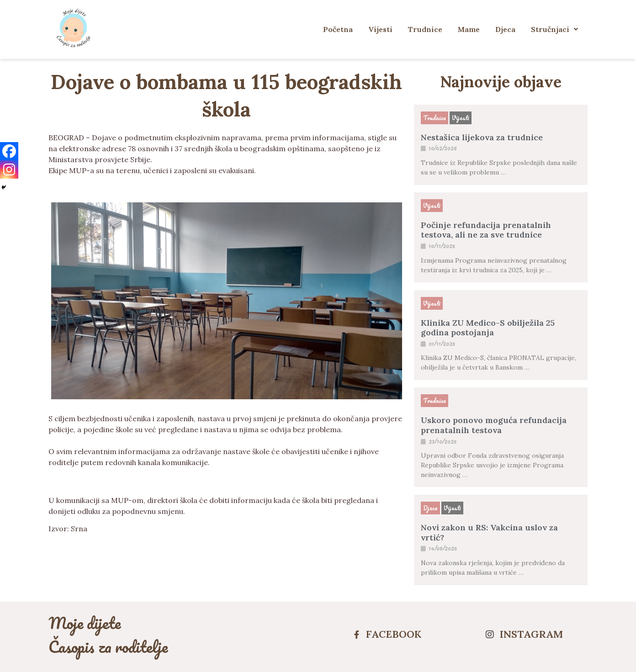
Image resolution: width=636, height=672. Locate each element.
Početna (338, 29)
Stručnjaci (554, 29)
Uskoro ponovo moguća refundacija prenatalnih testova (494, 425)
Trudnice (425, 29)
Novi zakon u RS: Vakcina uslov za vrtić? (489, 532)
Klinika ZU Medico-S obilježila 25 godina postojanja (488, 328)
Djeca (505, 29)
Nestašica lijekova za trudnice (482, 137)
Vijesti (380, 29)
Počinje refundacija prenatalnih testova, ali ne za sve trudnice (486, 230)
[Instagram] (9, 169)
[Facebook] (9, 151)
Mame (469, 29)
